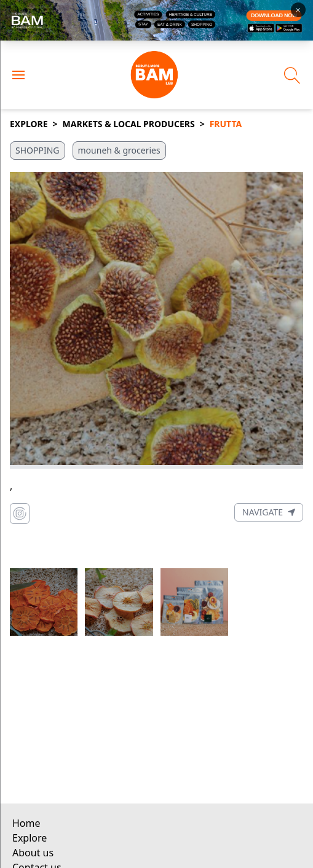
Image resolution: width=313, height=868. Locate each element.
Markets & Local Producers (129, 124)
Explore (29, 124)
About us (33, 853)
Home (26, 823)
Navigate (269, 512)
